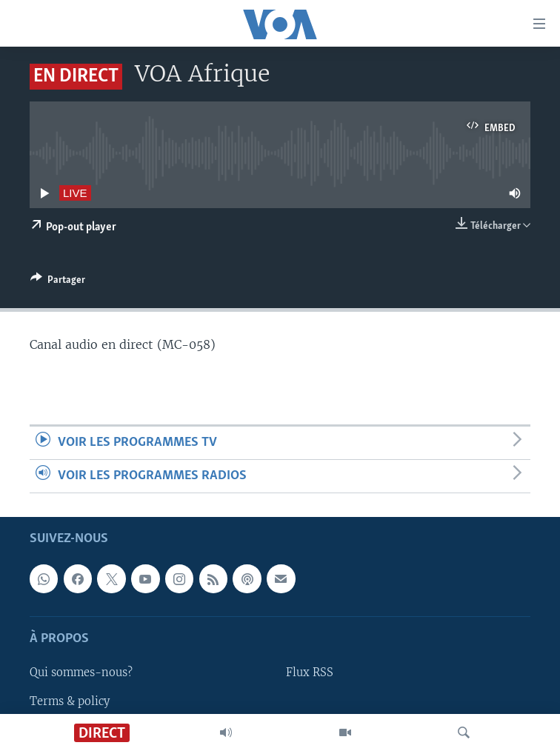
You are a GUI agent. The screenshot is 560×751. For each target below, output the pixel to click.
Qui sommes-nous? (81, 673)
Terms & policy (70, 701)
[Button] (58, 282)
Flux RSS (310, 673)
